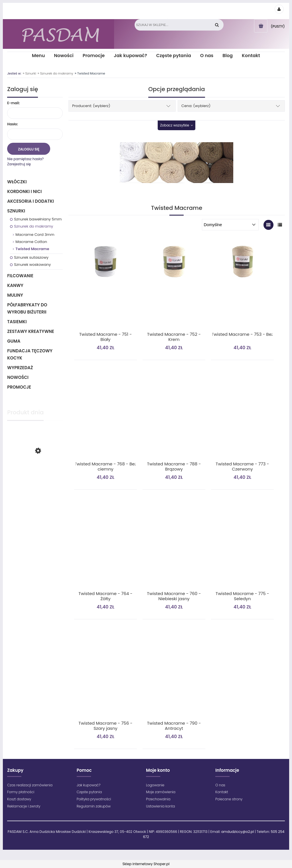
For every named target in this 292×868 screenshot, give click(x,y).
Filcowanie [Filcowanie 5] (20, 276)
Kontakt (222, 792)
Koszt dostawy (19, 799)
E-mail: (13, 103)
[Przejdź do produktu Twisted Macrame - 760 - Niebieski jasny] (174, 545)
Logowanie (155, 785)
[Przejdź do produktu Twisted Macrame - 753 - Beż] (242, 286)
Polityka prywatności (94, 799)
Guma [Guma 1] (14, 341)
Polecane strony (229, 799)
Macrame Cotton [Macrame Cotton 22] (31, 242)
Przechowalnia (158, 799)
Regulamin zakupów (94, 806)
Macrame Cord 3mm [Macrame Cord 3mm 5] (35, 235)
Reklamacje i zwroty (24, 806)
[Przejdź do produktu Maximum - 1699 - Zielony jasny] (35, 474)
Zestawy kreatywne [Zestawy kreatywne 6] (31, 331)
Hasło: (13, 124)
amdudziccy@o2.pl (238, 832)
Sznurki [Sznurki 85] (16, 211)
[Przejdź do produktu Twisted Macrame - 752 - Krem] (174, 286)
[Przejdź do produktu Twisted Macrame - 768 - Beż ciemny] (106, 416)
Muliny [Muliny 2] (15, 295)
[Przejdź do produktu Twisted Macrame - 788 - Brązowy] (174, 416)
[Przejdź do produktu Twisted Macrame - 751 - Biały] (106, 286)
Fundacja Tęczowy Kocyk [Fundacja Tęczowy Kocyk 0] (30, 354)
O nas (220, 785)
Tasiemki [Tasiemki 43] (17, 322)
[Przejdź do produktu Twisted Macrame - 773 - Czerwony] (242, 416)
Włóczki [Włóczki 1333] (17, 182)
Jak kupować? (89, 785)
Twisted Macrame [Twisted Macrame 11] (32, 249)
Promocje (19, 387)
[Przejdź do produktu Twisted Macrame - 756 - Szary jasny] (106, 675)
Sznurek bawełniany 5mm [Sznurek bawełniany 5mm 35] (38, 219)
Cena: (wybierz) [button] (196, 106)
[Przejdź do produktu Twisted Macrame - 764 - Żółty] (106, 545)
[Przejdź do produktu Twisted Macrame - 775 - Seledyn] (242, 545)
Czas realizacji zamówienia (30, 785)
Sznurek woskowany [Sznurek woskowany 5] (32, 265)
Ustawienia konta (161, 806)
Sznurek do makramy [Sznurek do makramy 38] (34, 226)
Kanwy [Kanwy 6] (15, 285)
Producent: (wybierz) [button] (91, 106)
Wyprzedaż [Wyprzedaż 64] (20, 368)
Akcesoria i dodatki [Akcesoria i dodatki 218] (31, 201)
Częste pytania (89, 792)
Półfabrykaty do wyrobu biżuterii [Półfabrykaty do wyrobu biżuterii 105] (27, 308)
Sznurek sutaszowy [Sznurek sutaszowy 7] (31, 257)
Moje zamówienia (161, 792)
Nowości (18, 377)
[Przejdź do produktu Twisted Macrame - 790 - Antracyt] (174, 675)
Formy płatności (21, 792)
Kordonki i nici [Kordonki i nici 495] (24, 191)
